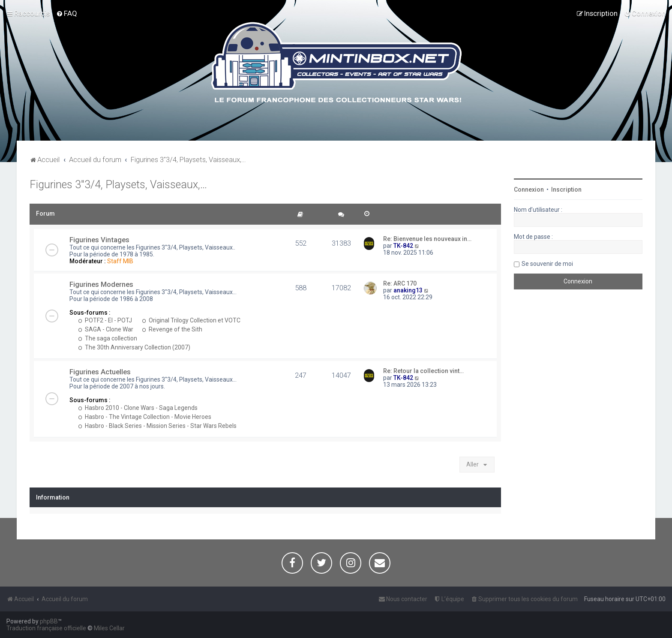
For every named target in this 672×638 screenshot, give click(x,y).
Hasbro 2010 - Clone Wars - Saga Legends (138, 408)
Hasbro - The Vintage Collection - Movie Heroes (145, 417)
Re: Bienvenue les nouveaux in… (427, 239)
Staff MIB (120, 261)
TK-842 (403, 246)
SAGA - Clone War (106, 329)
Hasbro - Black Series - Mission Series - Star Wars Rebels (157, 426)
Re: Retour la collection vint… (423, 371)
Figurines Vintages (99, 240)
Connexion (529, 190)
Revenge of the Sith (172, 329)
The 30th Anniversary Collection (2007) (134, 347)
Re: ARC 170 (400, 283)
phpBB (49, 621)
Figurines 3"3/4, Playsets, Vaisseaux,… (118, 185)
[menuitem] (67, 13)
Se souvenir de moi (547, 264)
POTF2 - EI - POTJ (105, 320)
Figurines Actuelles (100, 372)
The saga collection (108, 338)
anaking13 (408, 290)
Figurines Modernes (101, 284)
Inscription (566, 190)
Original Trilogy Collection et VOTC (191, 320)
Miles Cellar (109, 628)
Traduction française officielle (46, 628)
